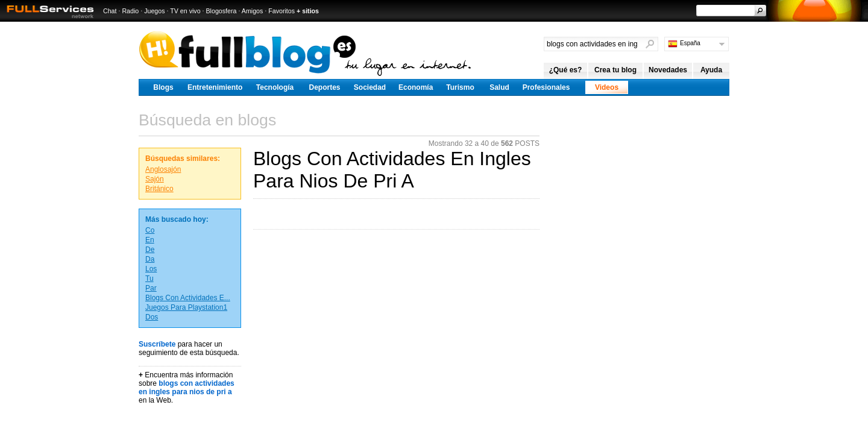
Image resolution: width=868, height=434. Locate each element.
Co (150, 230)
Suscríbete (157, 344)
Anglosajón (163, 169)
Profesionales (546, 87)
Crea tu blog (615, 70)
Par (151, 288)
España (690, 43)
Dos (152, 317)
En (150, 240)
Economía (416, 87)
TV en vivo (185, 11)
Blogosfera (222, 11)
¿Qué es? (566, 70)
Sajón (155, 179)
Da (150, 259)
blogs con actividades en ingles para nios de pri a (187, 388)
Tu (149, 278)
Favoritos (281, 11)
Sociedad (370, 87)
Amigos (253, 11)
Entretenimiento (215, 87)
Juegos (154, 11)
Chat (110, 11)
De (150, 250)
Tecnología (275, 87)
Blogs (163, 87)
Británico (159, 189)
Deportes (324, 87)
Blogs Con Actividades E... (188, 298)
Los (151, 269)
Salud (499, 87)
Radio (130, 11)
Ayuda (711, 70)
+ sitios (308, 11)
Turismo (460, 87)
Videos (607, 87)
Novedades (668, 70)
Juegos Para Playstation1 (186, 307)
